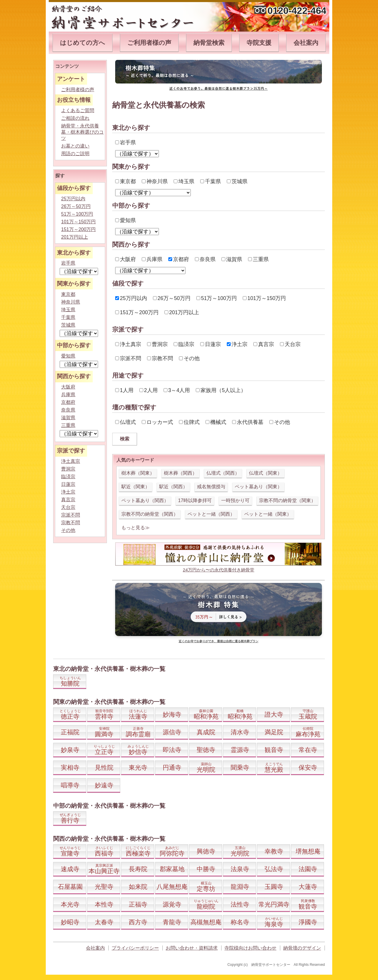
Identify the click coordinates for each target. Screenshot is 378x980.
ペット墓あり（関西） (145, 500)
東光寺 (138, 767)
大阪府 (126, 259)
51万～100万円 (217, 298)
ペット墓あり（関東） (258, 487)
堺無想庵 (308, 851)
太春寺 (104, 922)
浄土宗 (237, 344)
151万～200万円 (137, 312)
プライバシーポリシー (135, 948)
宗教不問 (160, 358)
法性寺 (240, 904)
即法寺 (172, 750)
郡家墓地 (172, 869)
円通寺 (172, 767)
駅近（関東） (136, 487)
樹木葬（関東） (138, 473)
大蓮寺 (308, 887)
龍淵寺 (240, 887)
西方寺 (138, 922)
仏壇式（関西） (223, 473)
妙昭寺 (70, 922)
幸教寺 (274, 851)
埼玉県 (184, 181)
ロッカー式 (157, 422)
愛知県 (126, 220)
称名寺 (240, 922)
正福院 (70, 732)
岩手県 (126, 142)
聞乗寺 (240, 767)
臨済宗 (184, 344)
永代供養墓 (248, 422)
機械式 (216, 422)
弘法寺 (274, 869)
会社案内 (306, 43)
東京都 (126, 181)
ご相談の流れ (75, 118)
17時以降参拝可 (195, 500)
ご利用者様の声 (149, 43)
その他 (189, 358)
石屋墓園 (70, 887)
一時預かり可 (235, 500)
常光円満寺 (274, 904)
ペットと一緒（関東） (268, 514)
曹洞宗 (157, 344)
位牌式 (189, 422)
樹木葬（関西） (180, 473)
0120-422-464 (297, 11)
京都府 (179, 259)
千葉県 (211, 181)
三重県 (258, 259)
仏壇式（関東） (265, 473)
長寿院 (138, 869)
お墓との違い (75, 146)
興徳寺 (206, 851)
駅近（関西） (173, 487)
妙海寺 (172, 714)
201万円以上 (182, 312)
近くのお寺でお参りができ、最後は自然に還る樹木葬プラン (219, 641)
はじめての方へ (83, 43)
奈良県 (205, 259)
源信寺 (172, 732)
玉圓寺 (274, 887)
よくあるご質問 (78, 110)
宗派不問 (128, 358)
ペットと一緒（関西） (211, 514)
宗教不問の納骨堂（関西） (150, 514)
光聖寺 (104, 887)
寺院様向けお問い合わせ (250, 948)
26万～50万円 (172, 298)
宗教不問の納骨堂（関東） (287, 500)
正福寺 (138, 904)
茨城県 (237, 181)
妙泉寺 (70, 750)
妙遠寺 (104, 785)
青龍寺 (172, 922)
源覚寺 (172, 904)
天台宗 (290, 344)
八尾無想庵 (172, 887)
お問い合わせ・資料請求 (192, 948)
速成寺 (70, 869)
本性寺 (104, 904)
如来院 (138, 887)
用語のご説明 (75, 154)
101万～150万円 (264, 298)
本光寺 (70, 904)
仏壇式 (126, 422)
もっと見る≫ (136, 528)
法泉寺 (240, 869)
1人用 (124, 390)
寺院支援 (259, 43)
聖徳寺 (206, 750)
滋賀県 (232, 259)
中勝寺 (206, 869)
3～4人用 (177, 390)
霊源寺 (240, 750)
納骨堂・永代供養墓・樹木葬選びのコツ (82, 132)
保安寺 (308, 767)
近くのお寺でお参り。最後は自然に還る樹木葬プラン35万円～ (219, 88)
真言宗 (264, 344)
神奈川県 (155, 181)
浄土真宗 (128, 344)
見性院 (104, 767)
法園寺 (308, 869)
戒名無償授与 (211, 487)
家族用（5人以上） (221, 390)
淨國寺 (308, 922)
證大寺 (274, 714)
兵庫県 (152, 259)
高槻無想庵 (206, 922)
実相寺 (70, 767)
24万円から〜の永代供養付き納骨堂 (219, 570)
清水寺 (240, 732)
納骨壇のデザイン (302, 948)
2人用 (149, 390)
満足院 (274, 732)
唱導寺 (70, 785)
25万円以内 (131, 298)
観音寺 (274, 750)
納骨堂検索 (209, 43)
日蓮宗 (211, 344)
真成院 (206, 732)
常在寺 (308, 750)
